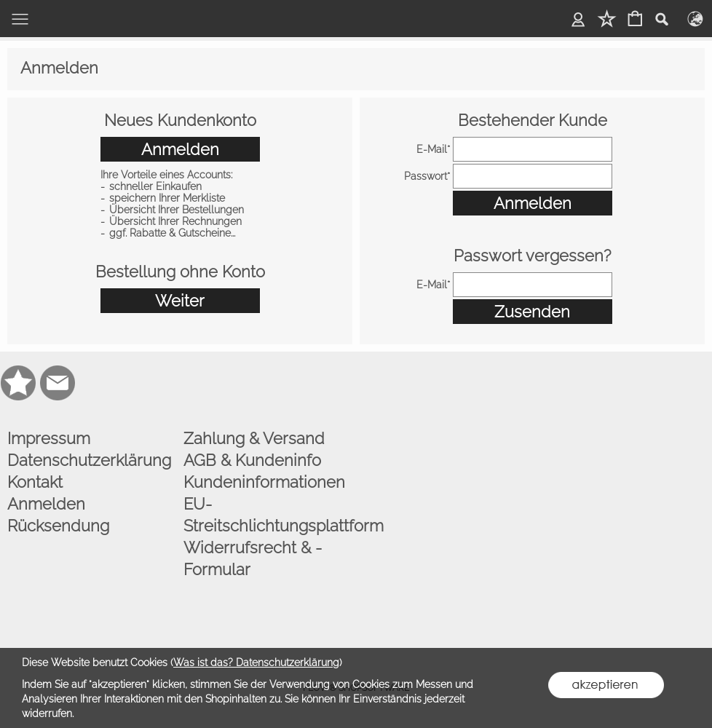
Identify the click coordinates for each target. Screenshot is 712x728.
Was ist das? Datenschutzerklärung (256, 662)
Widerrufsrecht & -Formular (253, 558)
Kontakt (35, 482)
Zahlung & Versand (254, 438)
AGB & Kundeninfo (252, 460)
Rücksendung (58, 526)
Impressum (49, 438)
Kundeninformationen (264, 482)
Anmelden (180, 149)
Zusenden (532, 312)
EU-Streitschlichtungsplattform (268, 515)
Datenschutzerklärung (89, 460)
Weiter (180, 301)
